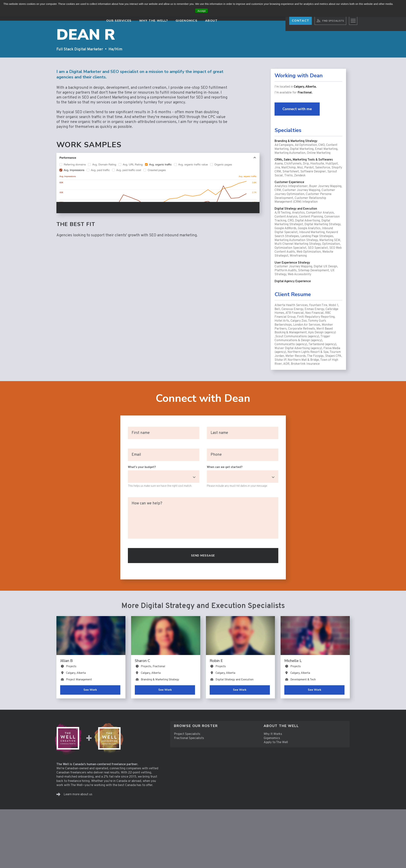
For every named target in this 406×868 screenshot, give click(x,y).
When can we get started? (225, 467)
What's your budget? (142, 467)
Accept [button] (201, 11)
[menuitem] (215, 726)
